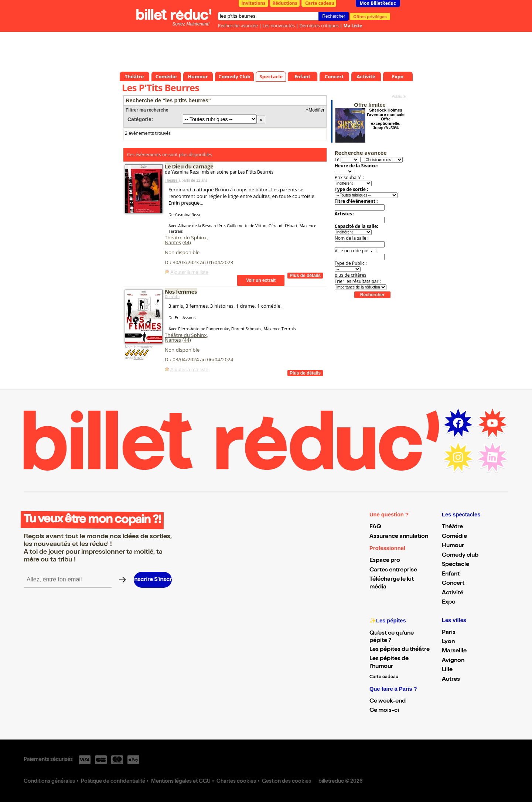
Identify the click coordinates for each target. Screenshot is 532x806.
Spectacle (456, 565)
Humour (453, 546)
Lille (447, 670)
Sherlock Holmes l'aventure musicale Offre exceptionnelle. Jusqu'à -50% (386, 119)
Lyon (448, 642)
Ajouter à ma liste (189, 272)
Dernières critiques (319, 26)
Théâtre (172, 180)
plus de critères (351, 275)
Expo (449, 602)
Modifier (316, 110)
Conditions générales (49, 782)
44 (187, 242)
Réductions (285, 3)
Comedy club (460, 556)
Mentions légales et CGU (181, 782)
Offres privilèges (370, 16)
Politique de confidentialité (113, 782)
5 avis (139, 358)
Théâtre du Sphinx (186, 238)
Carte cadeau (320, 3)
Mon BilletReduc (378, 3)
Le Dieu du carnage (189, 166)
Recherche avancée (238, 26)
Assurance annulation (399, 537)
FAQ (375, 527)
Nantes (173, 242)
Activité (453, 593)
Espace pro (385, 561)
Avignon (453, 661)
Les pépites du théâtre (400, 650)
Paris (449, 633)
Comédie (172, 297)
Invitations (254, 3)
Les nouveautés (279, 26)
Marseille (454, 651)
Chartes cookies (236, 782)
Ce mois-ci (384, 711)
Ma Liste (353, 26)
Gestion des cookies (287, 782)
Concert (453, 584)
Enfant (451, 574)
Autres (451, 680)
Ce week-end (388, 701)
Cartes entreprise (393, 570)
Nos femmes (181, 291)
